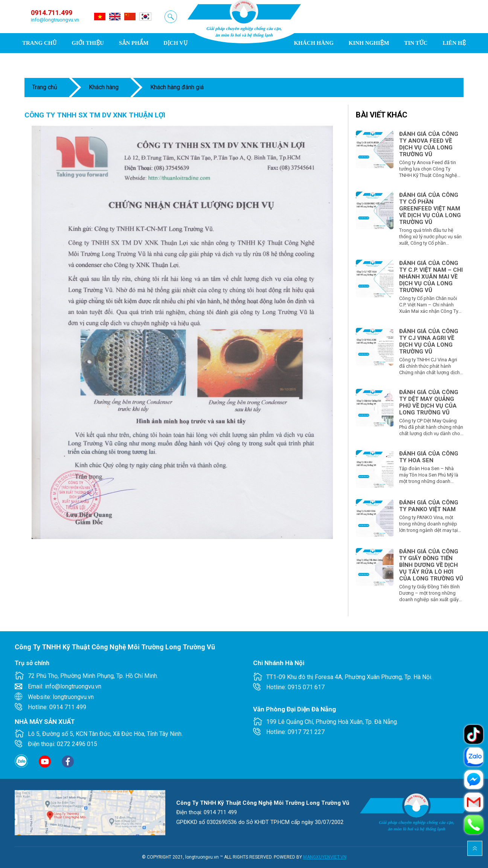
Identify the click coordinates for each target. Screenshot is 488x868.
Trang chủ (39, 43)
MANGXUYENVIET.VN (325, 857)
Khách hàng (313, 43)
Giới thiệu (88, 43)
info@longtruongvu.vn (55, 20)
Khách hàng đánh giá (177, 87)
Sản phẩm (134, 43)
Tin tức (416, 43)
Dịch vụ (175, 43)
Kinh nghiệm (369, 43)
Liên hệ (454, 43)
